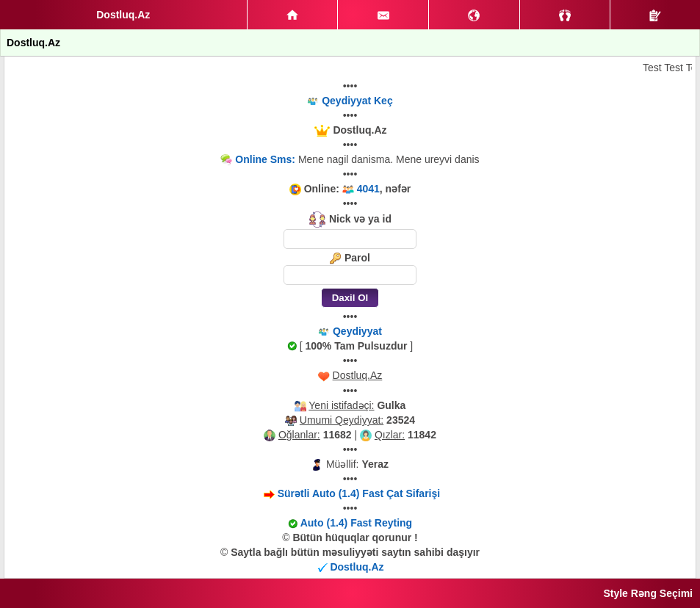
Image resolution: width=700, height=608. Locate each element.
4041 (368, 189)
